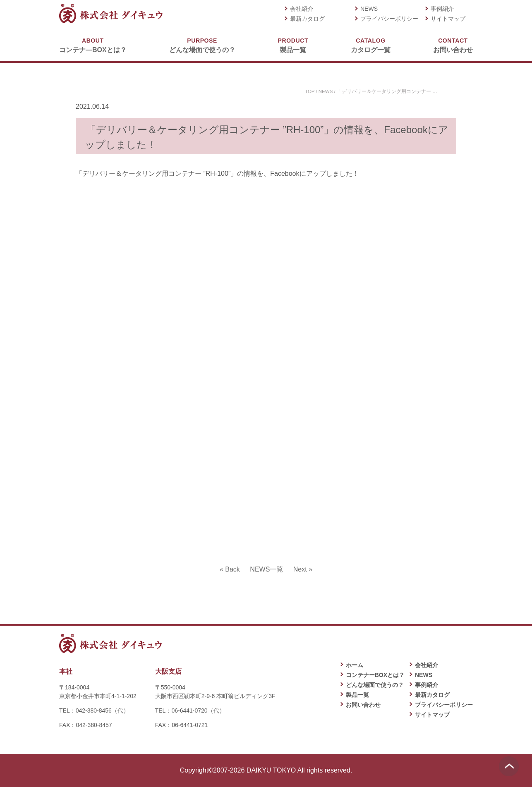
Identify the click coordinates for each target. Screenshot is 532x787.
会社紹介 (302, 9)
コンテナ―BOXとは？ (93, 45)
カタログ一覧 (371, 45)
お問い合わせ (453, 45)
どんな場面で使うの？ (202, 45)
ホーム (355, 665)
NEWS (369, 9)
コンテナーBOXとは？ (375, 675)
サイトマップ (448, 19)
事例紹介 (442, 9)
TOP (309, 91)
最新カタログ (307, 19)
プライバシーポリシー (389, 19)
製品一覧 (293, 45)
